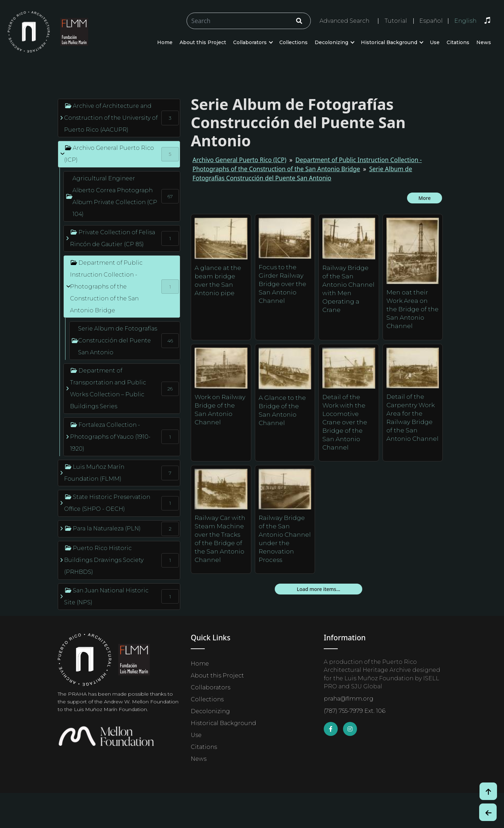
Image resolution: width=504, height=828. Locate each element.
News (484, 42)
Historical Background (389, 42)
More (424, 198)
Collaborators (250, 42)
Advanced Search (344, 21)
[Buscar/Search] (249, 21)
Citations (458, 42)
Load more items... (318, 589)
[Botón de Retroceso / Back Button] (488, 812)
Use (435, 42)
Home (165, 42)
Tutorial (396, 21)
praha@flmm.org (349, 699)
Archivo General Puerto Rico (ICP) (239, 160)
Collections (293, 42)
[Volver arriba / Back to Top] (488, 791)
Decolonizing (331, 42)
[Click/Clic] (299, 21)
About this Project (203, 42)
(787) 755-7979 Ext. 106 (355, 711)
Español (431, 21)
